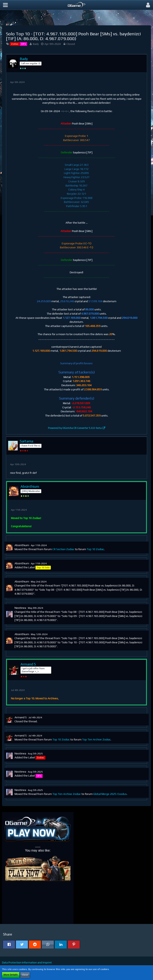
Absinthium (22, 545)
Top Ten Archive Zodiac (96, 739)
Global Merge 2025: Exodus (110, 794)
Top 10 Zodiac (95, 549)
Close (25, 975)
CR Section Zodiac (63, 549)
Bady (36, 44)
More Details (11, 975)
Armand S (21, 717)
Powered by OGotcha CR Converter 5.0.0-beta (75, 428)
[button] (5, 5)
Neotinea (20, 608)
